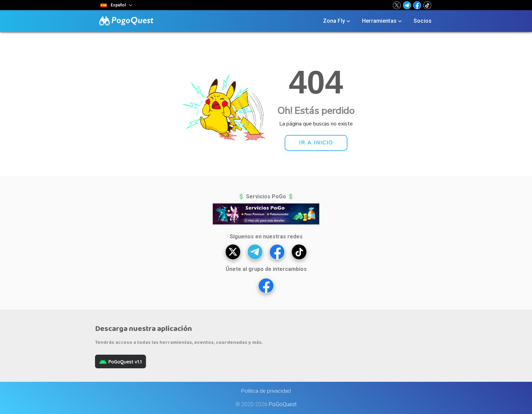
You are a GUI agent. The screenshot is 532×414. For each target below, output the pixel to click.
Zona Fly (337, 21)
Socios (423, 21)
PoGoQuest (283, 404)
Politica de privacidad (266, 391)
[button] (397, 5)
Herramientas (383, 21)
